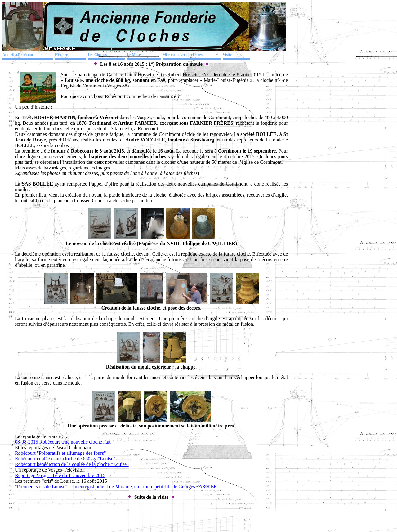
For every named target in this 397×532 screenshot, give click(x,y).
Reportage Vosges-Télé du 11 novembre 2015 (60, 475)
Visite (227, 55)
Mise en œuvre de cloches (183, 55)
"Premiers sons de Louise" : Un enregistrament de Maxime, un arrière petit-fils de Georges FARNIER (116, 487)
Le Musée (135, 55)
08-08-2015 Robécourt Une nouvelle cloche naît (63, 442)
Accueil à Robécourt (19, 55)
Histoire (61, 55)
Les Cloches (97, 55)
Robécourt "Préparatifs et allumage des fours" (60, 453)
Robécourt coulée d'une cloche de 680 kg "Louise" (65, 459)
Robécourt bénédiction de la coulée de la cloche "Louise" (72, 464)
